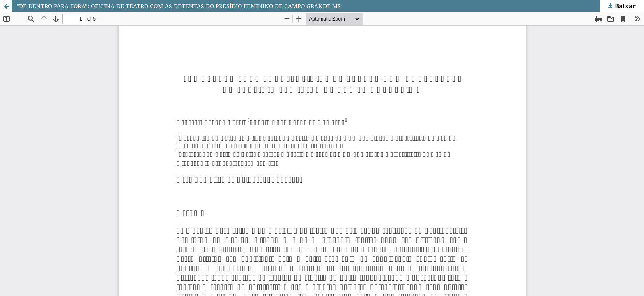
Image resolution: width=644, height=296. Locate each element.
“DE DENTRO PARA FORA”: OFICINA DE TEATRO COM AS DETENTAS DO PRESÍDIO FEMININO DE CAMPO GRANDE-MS (179, 6)
